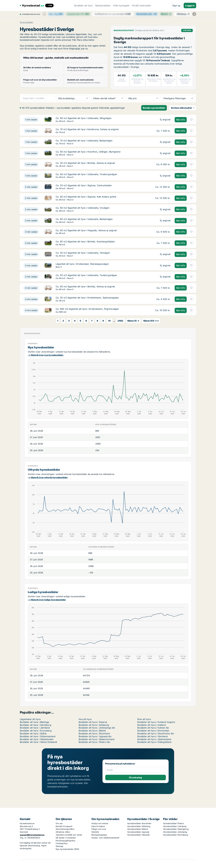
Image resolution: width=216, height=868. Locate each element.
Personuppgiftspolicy (66, 841)
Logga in (190, 6)
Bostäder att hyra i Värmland (152, 736)
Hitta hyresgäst (121, 6)
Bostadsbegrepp (99, 835)
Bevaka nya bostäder (154, 108)
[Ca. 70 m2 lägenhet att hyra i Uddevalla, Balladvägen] (31, 142)
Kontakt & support (64, 826)
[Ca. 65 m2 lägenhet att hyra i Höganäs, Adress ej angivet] (31, 232)
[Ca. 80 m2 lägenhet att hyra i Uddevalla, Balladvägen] (31, 221)
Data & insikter (98, 826)
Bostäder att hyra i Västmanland (154, 739)
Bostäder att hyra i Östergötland (154, 742)
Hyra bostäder (27, 22)
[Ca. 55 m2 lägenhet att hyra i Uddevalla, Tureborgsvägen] (31, 277)
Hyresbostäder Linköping (175, 826)
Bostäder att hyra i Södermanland (38, 736)
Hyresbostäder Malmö (138, 829)
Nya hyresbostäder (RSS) (67, 849)
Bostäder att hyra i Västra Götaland (38, 742)
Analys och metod (100, 823)
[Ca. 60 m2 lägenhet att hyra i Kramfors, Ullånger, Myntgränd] (31, 153)
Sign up (176, 6)
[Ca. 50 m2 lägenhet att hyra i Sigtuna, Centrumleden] (31, 187)
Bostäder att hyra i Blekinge (35, 722)
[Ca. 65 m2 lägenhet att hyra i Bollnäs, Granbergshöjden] (31, 243)
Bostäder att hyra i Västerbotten (37, 739)
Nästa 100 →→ (151, 321)
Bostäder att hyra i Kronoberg (36, 731)
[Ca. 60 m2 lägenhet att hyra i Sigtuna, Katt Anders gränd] (31, 198)
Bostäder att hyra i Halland (151, 725)
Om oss (59, 823)
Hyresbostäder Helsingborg (176, 829)
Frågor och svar (99, 829)
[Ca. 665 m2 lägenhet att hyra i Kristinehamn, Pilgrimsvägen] (31, 310)
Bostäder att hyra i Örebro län (94, 742)
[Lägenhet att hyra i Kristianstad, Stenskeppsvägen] (31, 265)
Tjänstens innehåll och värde (69, 835)
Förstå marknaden (141, 6)
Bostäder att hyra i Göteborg (94, 725)
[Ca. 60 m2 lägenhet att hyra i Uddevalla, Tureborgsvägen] (31, 176)
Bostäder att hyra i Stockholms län (156, 733)
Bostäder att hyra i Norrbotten (153, 731)
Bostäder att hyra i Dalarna (93, 722)
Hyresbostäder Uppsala (138, 832)
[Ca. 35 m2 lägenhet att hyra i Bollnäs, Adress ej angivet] (31, 164)
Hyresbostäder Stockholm (139, 823)
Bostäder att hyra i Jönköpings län (97, 728)
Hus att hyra (85, 719)
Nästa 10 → (133, 321)
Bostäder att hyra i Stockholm (94, 733)
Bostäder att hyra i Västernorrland (97, 739)
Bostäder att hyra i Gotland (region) (156, 722)
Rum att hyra (144, 719)
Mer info (181, 120)
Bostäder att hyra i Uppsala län (95, 736)
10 (109, 321)
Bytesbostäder (103, 6)
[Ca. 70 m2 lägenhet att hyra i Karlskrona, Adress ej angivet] (31, 131)
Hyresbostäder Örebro (174, 823)
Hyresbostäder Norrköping (175, 835)
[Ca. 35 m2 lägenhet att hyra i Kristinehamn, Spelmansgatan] (31, 299)
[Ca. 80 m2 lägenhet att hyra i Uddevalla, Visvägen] (31, 209)
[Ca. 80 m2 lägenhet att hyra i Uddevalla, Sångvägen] (31, 120)
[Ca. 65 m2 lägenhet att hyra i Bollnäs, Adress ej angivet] (31, 288)
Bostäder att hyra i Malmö (92, 731)
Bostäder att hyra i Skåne (33, 733)
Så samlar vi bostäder (66, 838)
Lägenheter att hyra (30, 719)
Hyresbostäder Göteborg (139, 826)
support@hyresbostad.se (32, 835)
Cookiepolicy (62, 843)
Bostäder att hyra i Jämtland (35, 728)
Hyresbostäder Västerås (138, 835)
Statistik (95, 832)
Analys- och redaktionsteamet (105, 838)
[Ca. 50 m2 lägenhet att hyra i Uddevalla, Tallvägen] (31, 254)
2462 (120, 321)
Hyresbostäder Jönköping (175, 832)
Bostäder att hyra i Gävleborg (36, 725)
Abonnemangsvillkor (65, 829)
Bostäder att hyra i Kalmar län (153, 728)
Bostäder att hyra (83, 6)
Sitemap (59, 846)
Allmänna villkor (63, 832)
